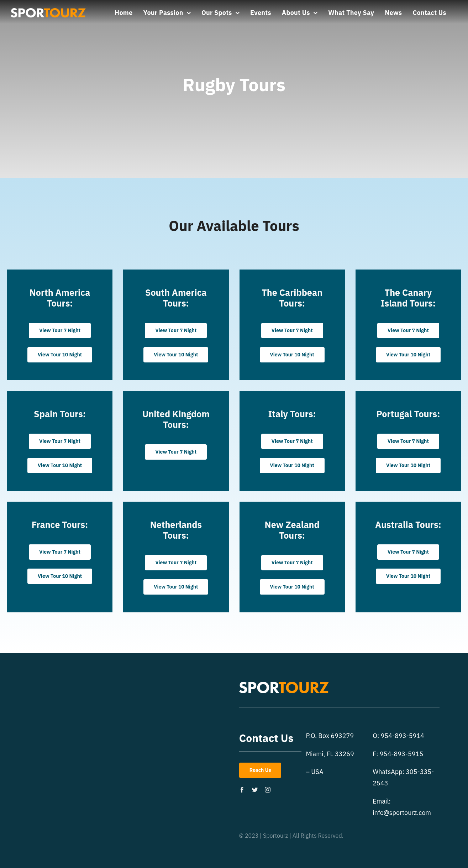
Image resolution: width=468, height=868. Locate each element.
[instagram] (268, 790)
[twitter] (255, 790)
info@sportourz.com (402, 813)
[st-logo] (48, 11)
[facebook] (242, 790)
